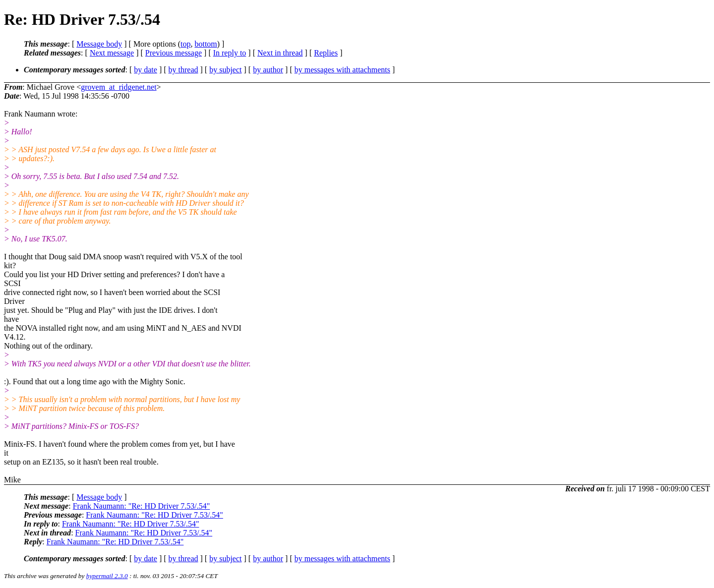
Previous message (174, 53)
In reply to (230, 53)
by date (146, 70)
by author (268, 70)
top (185, 44)
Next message (112, 53)
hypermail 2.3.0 (107, 576)
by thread (183, 70)
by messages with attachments (342, 70)
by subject (225, 70)
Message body (99, 44)
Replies (326, 53)
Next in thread (280, 53)
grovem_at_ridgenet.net (119, 87)
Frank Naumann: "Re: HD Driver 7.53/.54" (142, 506)
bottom (206, 44)
